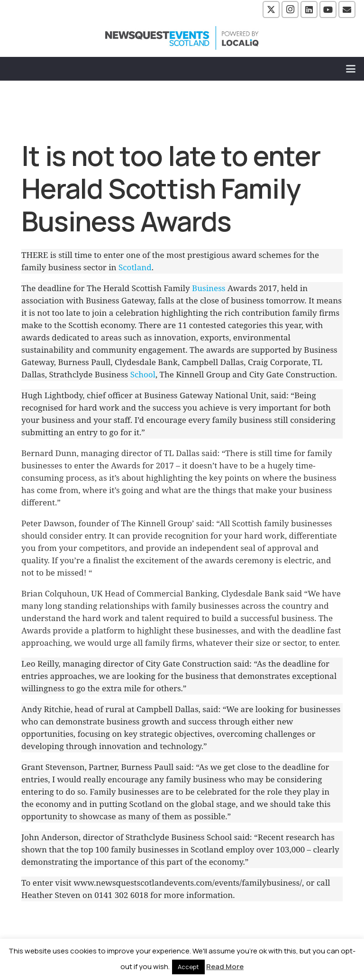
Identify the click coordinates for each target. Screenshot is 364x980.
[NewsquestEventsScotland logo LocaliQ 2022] (182, 38)
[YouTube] (328, 9)
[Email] (347, 9)
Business (209, 288)
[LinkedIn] (309, 9)
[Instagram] (290, 9)
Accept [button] (188, 967)
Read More (225, 966)
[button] (351, 69)
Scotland (135, 267)
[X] (271, 9)
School (143, 374)
